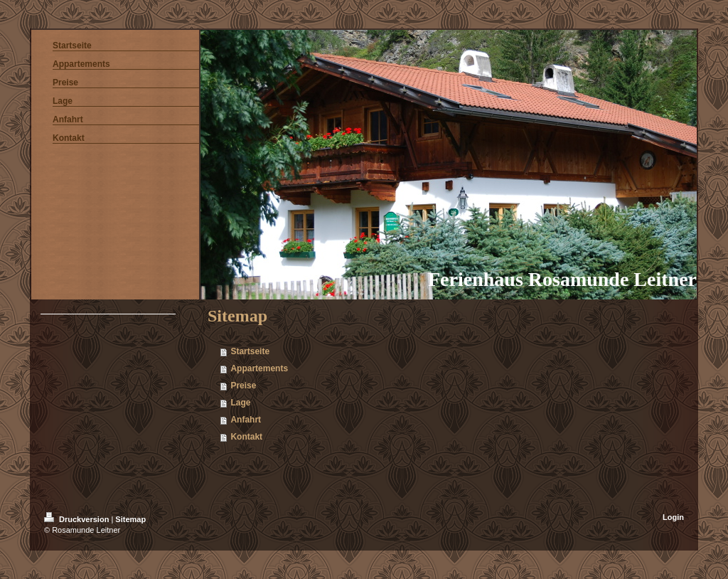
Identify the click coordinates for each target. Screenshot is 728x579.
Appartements (259, 368)
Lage (240, 403)
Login (673, 517)
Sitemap (130, 519)
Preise (243, 386)
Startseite (250, 351)
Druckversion (77, 519)
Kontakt (246, 437)
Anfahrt (246, 420)
